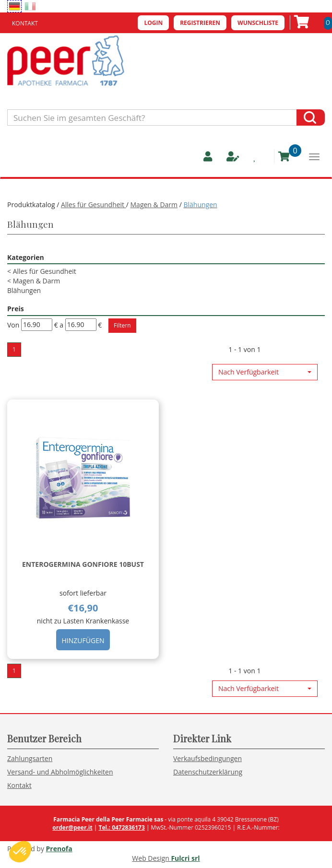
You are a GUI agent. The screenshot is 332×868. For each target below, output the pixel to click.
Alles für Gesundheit (94, 205)
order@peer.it (72, 827)
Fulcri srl (185, 858)
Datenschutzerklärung (208, 772)
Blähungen (24, 290)
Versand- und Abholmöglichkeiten (60, 772)
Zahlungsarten (30, 758)
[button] (265, 372)
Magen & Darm (154, 205)
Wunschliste (258, 23)
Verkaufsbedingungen (207, 758)
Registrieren (200, 23)
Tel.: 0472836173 (121, 827)
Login (153, 23)
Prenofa (59, 849)
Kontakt (25, 23)
